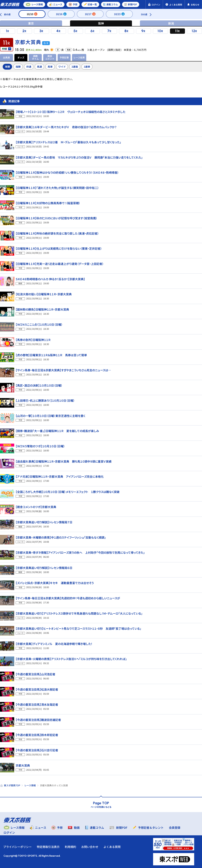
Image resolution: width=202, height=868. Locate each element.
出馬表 (6, 57)
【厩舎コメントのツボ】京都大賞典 (36, 507)
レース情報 (30, 785)
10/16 (61, 14)
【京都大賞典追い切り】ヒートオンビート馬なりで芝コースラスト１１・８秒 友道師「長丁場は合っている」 (78, 628)
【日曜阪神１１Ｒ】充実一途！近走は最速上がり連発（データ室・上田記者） (60, 264)
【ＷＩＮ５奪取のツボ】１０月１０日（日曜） (40, 446)
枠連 (29, 67)
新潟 (171, 23)
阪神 (101, 23)
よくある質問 (112, 847)
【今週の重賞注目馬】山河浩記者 (35, 674)
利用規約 (71, 847)
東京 (31, 23)
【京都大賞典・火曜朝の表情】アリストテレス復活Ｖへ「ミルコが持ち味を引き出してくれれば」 (71, 659)
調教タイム (35, 57)
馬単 (50, 67)
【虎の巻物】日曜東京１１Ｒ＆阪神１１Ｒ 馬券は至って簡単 (51, 355)
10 (159, 31)
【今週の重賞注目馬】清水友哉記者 (37, 704)
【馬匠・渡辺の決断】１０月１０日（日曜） (39, 385)
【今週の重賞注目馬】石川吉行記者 (37, 750)
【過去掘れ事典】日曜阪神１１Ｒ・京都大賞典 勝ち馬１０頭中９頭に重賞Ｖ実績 (64, 461)
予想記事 (64, 57)
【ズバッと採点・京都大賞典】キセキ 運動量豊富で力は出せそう (55, 583)
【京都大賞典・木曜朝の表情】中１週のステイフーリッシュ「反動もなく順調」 (61, 537)
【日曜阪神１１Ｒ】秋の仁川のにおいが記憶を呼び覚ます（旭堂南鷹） (56, 218)
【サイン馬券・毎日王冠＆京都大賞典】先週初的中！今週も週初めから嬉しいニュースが (68, 598)
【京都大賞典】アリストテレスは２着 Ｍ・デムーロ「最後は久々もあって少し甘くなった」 (68, 142)
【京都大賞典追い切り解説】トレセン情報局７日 (44, 522)
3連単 (87, 67)
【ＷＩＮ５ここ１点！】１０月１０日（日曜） (39, 324)
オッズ (21, 57)
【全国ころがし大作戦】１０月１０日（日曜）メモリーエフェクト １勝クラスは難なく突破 (68, 492)
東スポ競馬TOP (12, 785)
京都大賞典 (23, 765)
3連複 (75, 67)
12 (193, 31)
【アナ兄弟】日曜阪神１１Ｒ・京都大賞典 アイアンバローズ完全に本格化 (60, 476)
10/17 (90, 14)
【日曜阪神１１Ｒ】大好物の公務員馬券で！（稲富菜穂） (48, 203)
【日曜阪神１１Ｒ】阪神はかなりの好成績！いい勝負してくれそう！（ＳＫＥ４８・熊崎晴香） (67, 172)
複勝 (18, 67)
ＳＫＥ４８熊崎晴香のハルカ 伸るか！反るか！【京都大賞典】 (50, 279)
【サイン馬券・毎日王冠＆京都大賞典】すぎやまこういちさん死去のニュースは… (63, 370)
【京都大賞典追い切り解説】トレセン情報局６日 (44, 568)
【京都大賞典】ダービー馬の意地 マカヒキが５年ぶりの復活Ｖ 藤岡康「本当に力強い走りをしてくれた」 (79, 157)
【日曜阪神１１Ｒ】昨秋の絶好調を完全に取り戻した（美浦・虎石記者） (57, 233)
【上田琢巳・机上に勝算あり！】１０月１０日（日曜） (45, 400)
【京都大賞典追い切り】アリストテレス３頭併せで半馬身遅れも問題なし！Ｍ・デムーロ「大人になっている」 (79, 613)
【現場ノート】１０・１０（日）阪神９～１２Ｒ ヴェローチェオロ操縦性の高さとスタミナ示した (71, 112)
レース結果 (79, 57)
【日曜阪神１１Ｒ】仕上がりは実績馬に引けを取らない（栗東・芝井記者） (59, 248)
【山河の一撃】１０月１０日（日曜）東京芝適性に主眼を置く (51, 416)
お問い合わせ (90, 847)
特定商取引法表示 (49, 847)
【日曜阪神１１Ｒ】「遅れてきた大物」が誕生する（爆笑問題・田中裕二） (57, 188)
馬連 (39, 67)
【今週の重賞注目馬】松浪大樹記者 (37, 689)
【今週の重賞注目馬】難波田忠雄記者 (38, 720)
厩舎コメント (50, 57)
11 (177, 31)
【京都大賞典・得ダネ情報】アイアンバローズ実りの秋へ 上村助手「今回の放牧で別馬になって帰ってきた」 (80, 552)
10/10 (32, 14)
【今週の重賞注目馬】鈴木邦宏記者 (37, 735)
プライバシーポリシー (18, 847)
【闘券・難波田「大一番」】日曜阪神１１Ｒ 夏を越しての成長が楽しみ (57, 431)
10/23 (119, 14)
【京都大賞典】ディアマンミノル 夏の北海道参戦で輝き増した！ (54, 644)
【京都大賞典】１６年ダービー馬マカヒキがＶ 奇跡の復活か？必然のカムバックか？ (66, 127)
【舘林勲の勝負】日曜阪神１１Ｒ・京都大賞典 (42, 309)
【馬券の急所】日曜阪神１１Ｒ (33, 340)
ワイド (62, 67)
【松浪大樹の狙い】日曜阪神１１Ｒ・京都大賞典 (44, 294)
